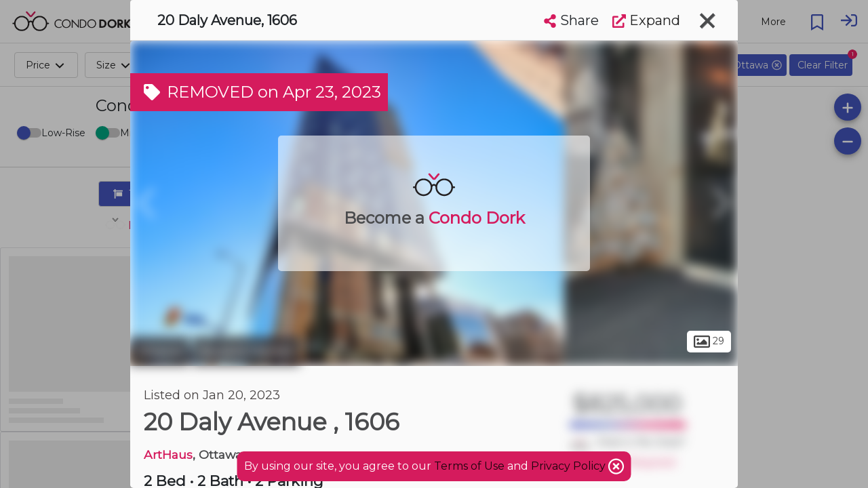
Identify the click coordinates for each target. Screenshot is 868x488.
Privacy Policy (570, 466)
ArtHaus (168, 454)
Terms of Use (469, 466)
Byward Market (246, 351)
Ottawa (160, 351)
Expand (646, 20)
